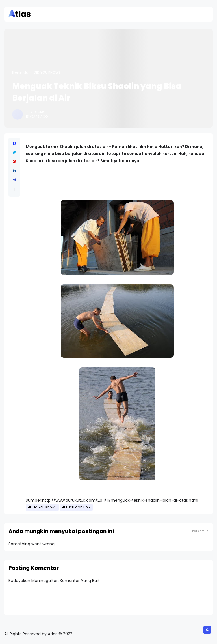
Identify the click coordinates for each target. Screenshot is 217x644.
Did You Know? (47, 72)
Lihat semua (199, 531)
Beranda (20, 72)
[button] (14, 190)
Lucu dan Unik (78, 507)
